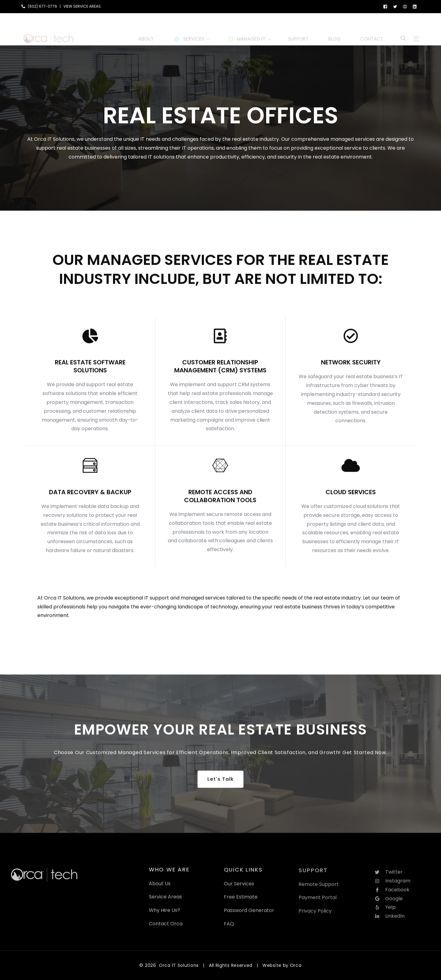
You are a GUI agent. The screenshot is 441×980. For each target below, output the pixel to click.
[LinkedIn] (415, 6)
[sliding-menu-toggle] (417, 29)
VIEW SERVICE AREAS (82, 6)
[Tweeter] (395, 6)
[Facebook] (385, 6)
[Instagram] (405, 6)
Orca (296, 965)
